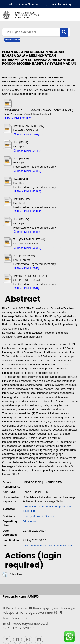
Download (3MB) (51, 288)
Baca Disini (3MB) (26, 288)
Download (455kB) (54, 232)
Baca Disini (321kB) (17, 118)
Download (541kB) (54, 151)
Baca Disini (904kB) (27, 211)
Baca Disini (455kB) (27, 232)
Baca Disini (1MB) (26, 135)
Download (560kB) (54, 248)
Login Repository (61, 4)
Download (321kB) (44, 118)
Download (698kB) (54, 171)
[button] (5, 575)
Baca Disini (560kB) (27, 248)
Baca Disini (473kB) (27, 191)
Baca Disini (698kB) (27, 171)
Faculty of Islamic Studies (39, 516)
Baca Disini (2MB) (26, 268)
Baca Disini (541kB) (27, 151)
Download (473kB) (54, 191)
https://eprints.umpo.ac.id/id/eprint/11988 (48, 546)
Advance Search (12, 40)
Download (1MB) (51, 135)
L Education (30, 507)
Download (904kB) (54, 211)
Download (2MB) (51, 268)
